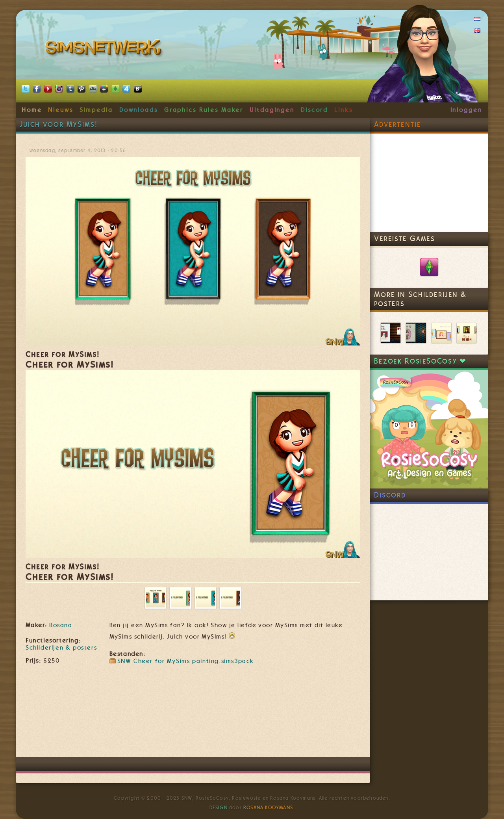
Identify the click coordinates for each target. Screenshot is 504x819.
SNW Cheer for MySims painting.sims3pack (186, 661)
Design (219, 808)
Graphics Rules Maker (204, 110)
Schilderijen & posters (61, 648)
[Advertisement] (193, 734)
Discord (315, 110)
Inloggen (466, 110)
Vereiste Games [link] (405, 239)
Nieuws (61, 110)
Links (344, 110)
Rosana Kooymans (268, 808)
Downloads (139, 110)
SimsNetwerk (105, 49)
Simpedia (96, 110)
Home (32, 110)
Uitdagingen (272, 110)
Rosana (61, 625)
